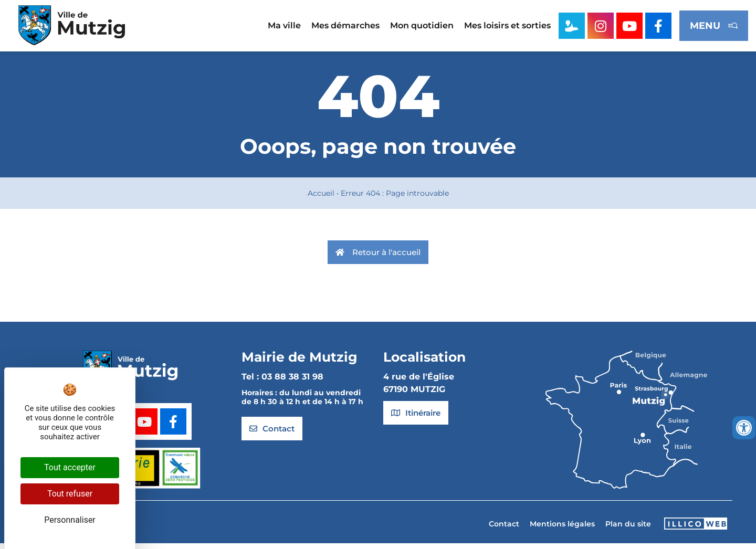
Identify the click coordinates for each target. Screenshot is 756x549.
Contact (504, 529)
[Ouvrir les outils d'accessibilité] (744, 428)
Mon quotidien (422, 25)
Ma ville (284, 25)
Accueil (321, 198)
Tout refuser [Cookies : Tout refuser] (70, 494)
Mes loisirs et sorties (507, 25)
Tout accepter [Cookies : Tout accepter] (70, 467)
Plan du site (628, 529)
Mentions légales (562, 529)
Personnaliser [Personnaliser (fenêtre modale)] (70, 520)
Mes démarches (345, 25)
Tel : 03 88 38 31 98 (282, 382)
